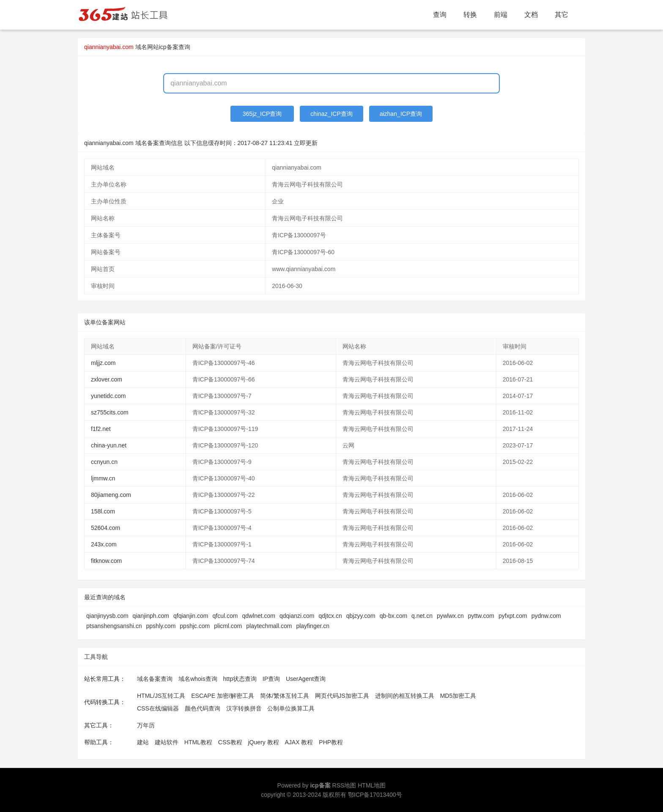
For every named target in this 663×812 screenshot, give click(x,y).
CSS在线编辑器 (158, 708)
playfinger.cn (313, 626)
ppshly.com (161, 626)
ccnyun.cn (104, 462)
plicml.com (228, 626)
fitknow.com (106, 561)
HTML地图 (372, 785)
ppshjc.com (195, 626)
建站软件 (167, 742)
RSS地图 (344, 785)
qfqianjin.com (191, 616)
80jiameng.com (111, 495)
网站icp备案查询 (169, 47)
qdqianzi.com (297, 616)
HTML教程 (198, 742)
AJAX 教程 (299, 742)
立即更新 (306, 143)
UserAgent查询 (306, 679)
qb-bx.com (393, 616)
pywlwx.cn (450, 616)
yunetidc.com (108, 396)
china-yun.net (109, 445)
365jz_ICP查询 (262, 114)
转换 (470, 15)
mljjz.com (103, 363)
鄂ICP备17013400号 (375, 795)
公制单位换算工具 (291, 708)
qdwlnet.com (259, 616)
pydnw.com (546, 616)
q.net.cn (422, 616)
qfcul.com (225, 616)
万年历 (146, 725)
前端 (501, 15)
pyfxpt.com (513, 616)
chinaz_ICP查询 (331, 114)
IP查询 (271, 679)
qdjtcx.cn (330, 616)
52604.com (105, 528)
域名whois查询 (198, 679)
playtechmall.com (269, 626)
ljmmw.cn (103, 478)
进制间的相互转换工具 (405, 696)
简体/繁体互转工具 (285, 696)
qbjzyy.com (361, 616)
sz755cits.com (110, 412)
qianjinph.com (151, 616)
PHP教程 (331, 742)
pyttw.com (481, 616)
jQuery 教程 (263, 742)
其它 (562, 15)
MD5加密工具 (458, 696)
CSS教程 (230, 742)
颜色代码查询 (203, 708)
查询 (440, 15)
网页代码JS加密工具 (342, 696)
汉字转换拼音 (244, 708)
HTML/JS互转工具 (161, 696)
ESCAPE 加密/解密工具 (223, 696)
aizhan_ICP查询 (401, 114)
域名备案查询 (155, 679)
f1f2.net (101, 429)
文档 (531, 15)
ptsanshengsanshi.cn (114, 626)
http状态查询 (240, 679)
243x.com (104, 544)
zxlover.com (107, 379)
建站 (143, 742)
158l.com (103, 511)
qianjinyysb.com (107, 616)
